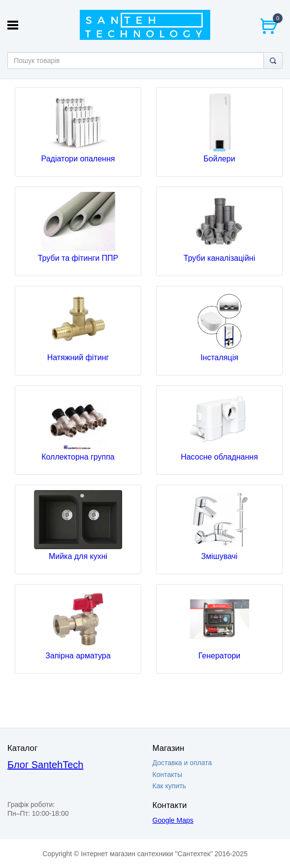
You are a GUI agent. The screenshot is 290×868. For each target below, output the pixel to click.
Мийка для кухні (78, 556)
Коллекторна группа (78, 457)
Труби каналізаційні (219, 258)
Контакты (167, 775)
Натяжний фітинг (78, 357)
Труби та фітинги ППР (78, 258)
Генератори (220, 656)
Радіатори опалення (78, 159)
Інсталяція (219, 357)
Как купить (169, 786)
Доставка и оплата (182, 763)
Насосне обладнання (219, 457)
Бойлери (219, 159)
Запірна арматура (78, 656)
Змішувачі (220, 556)
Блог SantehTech (45, 765)
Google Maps (173, 820)
